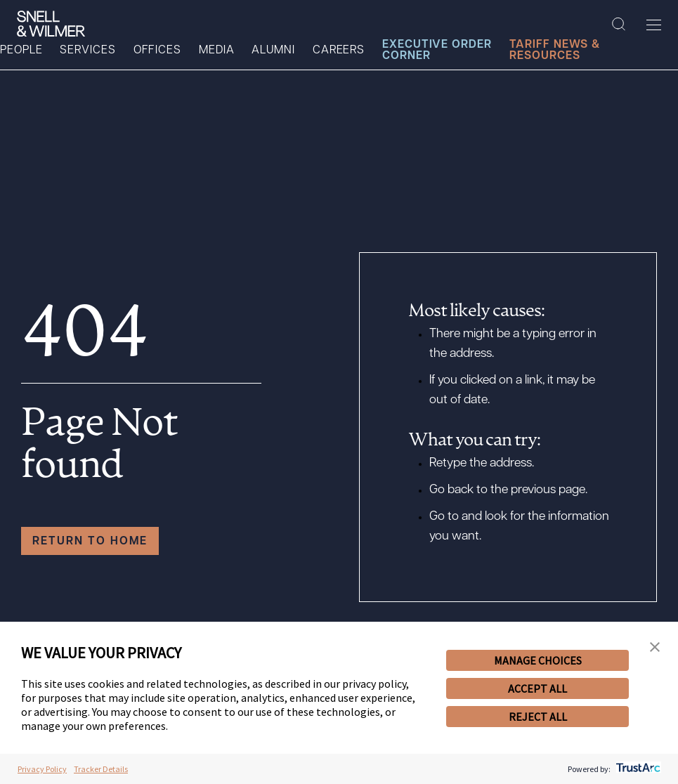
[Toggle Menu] (654, 25)
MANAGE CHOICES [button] (538, 660)
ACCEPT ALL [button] (537, 688)
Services (87, 51)
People (21, 51)
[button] (655, 648)
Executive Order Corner (437, 51)
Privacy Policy (42, 769)
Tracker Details (101, 769)
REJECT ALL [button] (538, 717)
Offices (157, 51)
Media (217, 51)
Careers (339, 51)
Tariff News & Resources (555, 51)
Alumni (273, 51)
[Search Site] (619, 25)
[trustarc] (637, 769)
